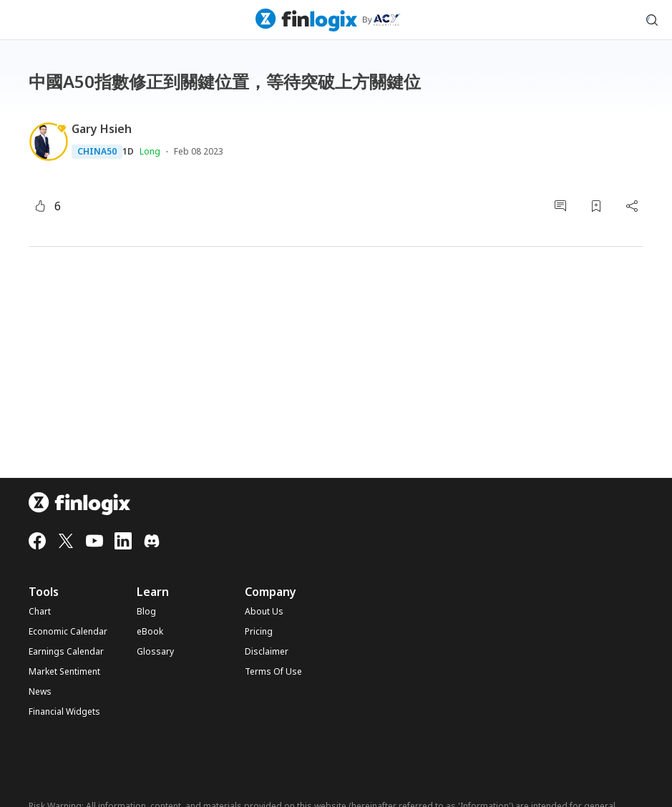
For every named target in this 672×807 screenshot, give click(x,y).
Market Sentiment (64, 672)
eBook (150, 632)
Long (150, 151)
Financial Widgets (64, 712)
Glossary (155, 652)
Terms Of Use (273, 672)
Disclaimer (267, 652)
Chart (40, 612)
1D (128, 152)
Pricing (259, 632)
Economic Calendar (68, 632)
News (40, 692)
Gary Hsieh (102, 129)
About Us (264, 612)
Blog (146, 612)
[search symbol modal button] (652, 20)
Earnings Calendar (66, 652)
